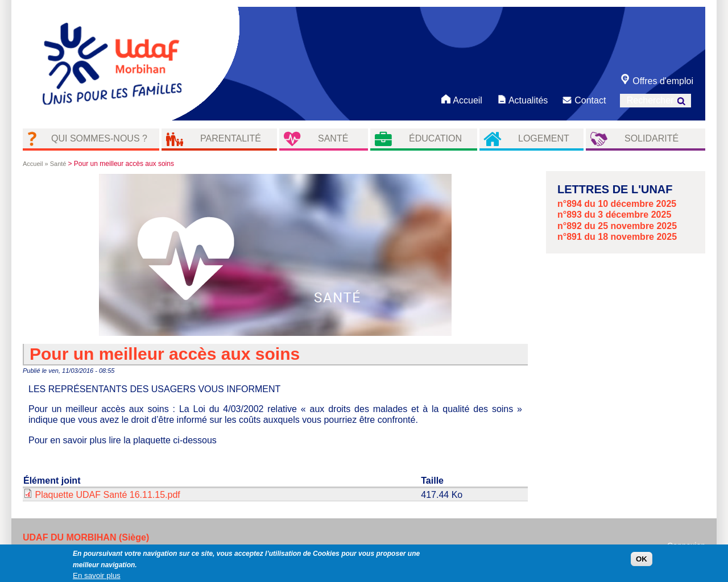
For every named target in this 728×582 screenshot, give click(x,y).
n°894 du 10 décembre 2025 (617, 204)
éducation (435, 138)
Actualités (522, 99)
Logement (544, 138)
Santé (333, 138)
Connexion (686, 546)
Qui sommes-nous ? (99, 138)
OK (642, 561)
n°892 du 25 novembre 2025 (617, 226)
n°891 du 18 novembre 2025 (617, 237)
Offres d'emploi (657, 80)
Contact (584, 99)
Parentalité (231, 138)
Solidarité (652, 138)
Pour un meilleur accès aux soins (165, 354)
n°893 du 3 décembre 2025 (614, 215)
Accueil (462, 99)
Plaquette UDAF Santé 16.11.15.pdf (107, 495)
